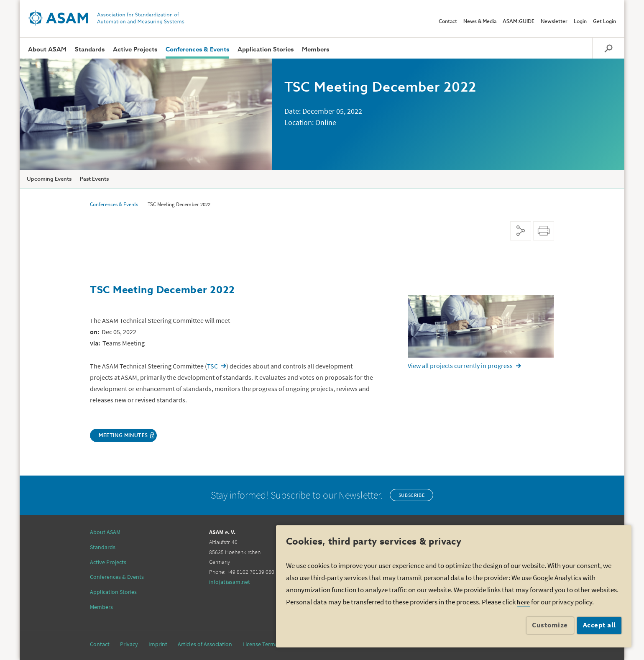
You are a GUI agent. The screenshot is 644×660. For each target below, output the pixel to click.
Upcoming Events (49, 179)
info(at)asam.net (230, 582)
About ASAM (47, 50)
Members (316, 50)
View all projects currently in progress (460, 366)
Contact (448, 22)
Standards (90, 50)
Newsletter (554, 22)
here (523, 602)
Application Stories (266, 50)
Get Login (604, 22)
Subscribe (411, 495)
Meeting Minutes (123, 436)
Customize (550, 625)
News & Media (480, 22)
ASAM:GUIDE (519, 22)
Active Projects (135, 50)
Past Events (94, 179)
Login (580, 22)
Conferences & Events (197, 50)
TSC (212, 366)
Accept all (599, 625)
